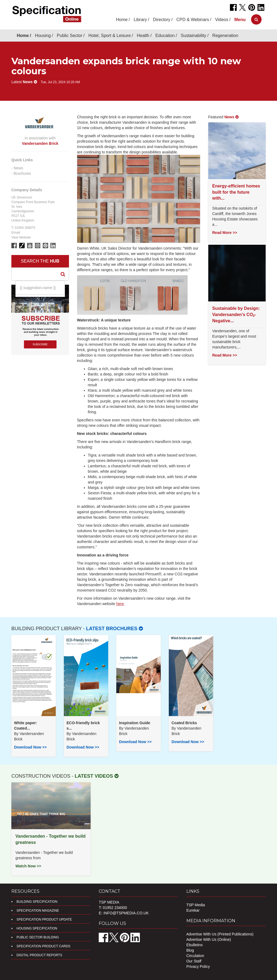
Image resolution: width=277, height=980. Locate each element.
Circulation (195, 956)
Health (143, 36)
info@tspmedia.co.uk (126, 913)
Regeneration (225, 36)
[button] (240, 20)
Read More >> (225, 233)
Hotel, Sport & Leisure (110, 36)
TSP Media (196, 905)
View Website (21, 237)
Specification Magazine (38, 911)
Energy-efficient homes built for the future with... (236, 192)
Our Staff (194, 961)
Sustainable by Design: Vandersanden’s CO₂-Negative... (236, 315)
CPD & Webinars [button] (193, 20)
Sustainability (193, 36)
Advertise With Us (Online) (209, 939)
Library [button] (140, 20)
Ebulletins (195, 945)
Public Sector (70, 36)
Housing (43, 36)
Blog (190, 950)
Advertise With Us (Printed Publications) (220, 934)
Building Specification (37, 902)
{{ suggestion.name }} (38, 288)
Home (122, 20)
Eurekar (193, 910)
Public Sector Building (38, 937)
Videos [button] (222, 20)
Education (165, 36)
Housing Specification (37, 928)
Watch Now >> (28, 866)
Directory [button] (162, 20)
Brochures (22, 173)
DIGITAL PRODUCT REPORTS (39, 955)
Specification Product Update (44, 919)
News (19, 168)
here (120, 604)
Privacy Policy (198, 966)
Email (16, 232)
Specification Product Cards (43, 946)
